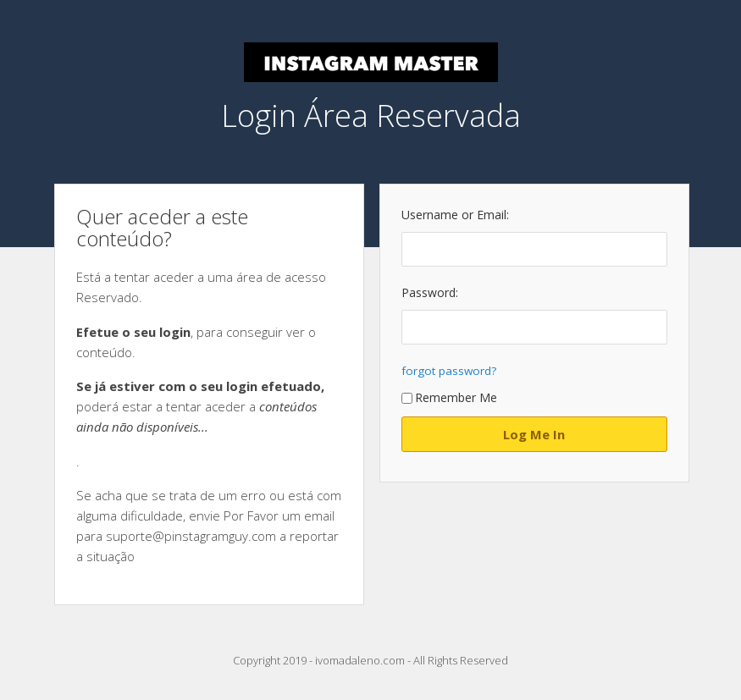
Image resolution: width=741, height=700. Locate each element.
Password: (430, 292)
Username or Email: (455, 215)
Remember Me (449, 397)
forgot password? (449, 371)
